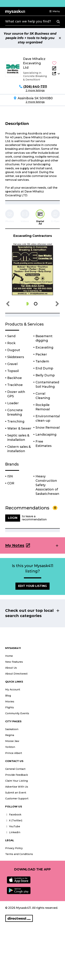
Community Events (17, 713)
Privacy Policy (14, 848)
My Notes (15, 545)
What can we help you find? (28, 21)
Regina (10, 735)
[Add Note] (56, 68)
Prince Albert (14, 753)
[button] (54, 11)
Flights (10, 707)
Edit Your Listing (33, 586)
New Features (14, 662)
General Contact (15, 769)
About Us (11, 668)
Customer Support (17, 799)
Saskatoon (12, 729)
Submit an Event (16, 793)
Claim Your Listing (16, 781)
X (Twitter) (14, 820)
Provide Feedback (17, 775)
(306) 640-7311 (35, 87)
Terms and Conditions (19, 854)
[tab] (40, 217)
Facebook (13, 815)
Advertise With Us (17, 787)
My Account (13, 690)
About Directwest (16, 674)
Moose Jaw (12, 741)
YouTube (13, 826)
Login (13, 518)
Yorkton (10, 747)
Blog (8, 696)
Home (9, 656)
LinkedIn (13, 832)
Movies (10, 702)
